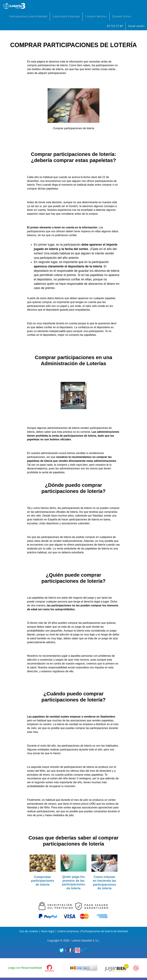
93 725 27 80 (115, 26)
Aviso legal (48, 931)
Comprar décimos (96, 16)
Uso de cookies (29, 931)
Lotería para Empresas (66, 16)
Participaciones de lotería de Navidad (104, 931)
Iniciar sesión (136, 26)
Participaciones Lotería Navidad (28, 16)
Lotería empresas (68, 931)
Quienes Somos (122, 16)
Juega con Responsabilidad (25, 968)
